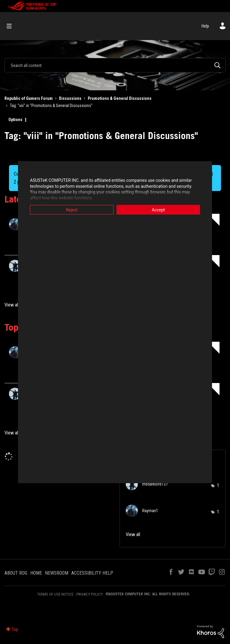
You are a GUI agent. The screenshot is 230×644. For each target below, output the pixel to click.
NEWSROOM (57, 573)
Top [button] (15, 629)
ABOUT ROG (16, 573)
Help (205, 26)
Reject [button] (72, 210)
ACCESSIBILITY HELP (92, 573)
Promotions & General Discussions (120, 98)
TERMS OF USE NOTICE (55, 594)
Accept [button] (158, 210)
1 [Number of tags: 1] (218, 485)
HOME (36, 573)
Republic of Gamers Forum (29, 98)
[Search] (115, 65)
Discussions (70, 98)
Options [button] (15, 120)
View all (12, 305)
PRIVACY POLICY (90, 594)
